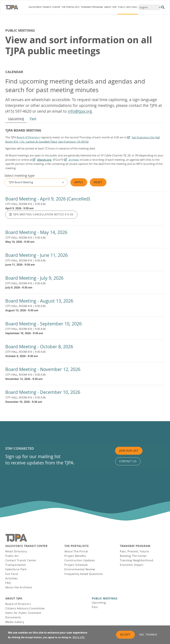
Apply (79, 182)
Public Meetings (105, 599)
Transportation (16, 565)
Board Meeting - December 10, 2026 (43, 392)
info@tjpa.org (80, 111)
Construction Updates (80, 560)
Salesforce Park (16, 569)
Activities (12, 578)
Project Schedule (76, 565)
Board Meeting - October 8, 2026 (39, 347)
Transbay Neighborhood (137, 560)
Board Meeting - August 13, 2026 (39, 301)
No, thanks (148, 635)
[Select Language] (150, 7)
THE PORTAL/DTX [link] (70, 7)
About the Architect (19, 587)
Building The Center (133, 556)
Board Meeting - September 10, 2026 (43, 324)
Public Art (12, 556)
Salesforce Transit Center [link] (44, 7)
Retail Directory (16, 551)
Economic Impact (132, 565)
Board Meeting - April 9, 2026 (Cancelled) (48, 199)
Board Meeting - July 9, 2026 (34, 278)
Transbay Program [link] (92, 7)
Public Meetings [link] (128, 7)
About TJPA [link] (110, 7)
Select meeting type (20, 176)
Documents (13, 617)
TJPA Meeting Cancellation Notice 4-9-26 (43, 214)
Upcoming (16, 119)
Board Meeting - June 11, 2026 (37, 255)
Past (33, 119)
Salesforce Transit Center (26, 546)
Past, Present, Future (134, 551)
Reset (98, 182)
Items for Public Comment (23, 613)
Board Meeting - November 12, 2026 (43, 369)
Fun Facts (12, 574)
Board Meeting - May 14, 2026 (36, 232)
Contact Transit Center (21, 560)
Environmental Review (80, 569)
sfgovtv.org (44, 160)
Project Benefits (75, 556)
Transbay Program (135, 546)
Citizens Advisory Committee (25, 608)
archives (74, 160)
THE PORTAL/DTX (77, 546)
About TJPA (14, 599)
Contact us (128, 461)
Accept (125, 635)
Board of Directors (28, 137)
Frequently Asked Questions (84, 574)
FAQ (8, 583)
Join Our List (129, 451)
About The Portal (76, 551)
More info (79, 637)
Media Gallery (15, 622)
